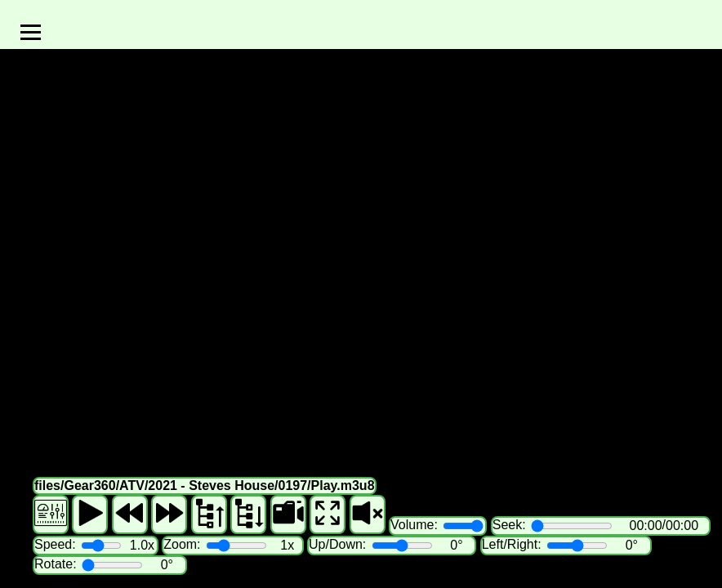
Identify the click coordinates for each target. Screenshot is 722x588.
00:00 (646, 526)
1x (287, 545)
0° (456, 545)
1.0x (142, 545)
